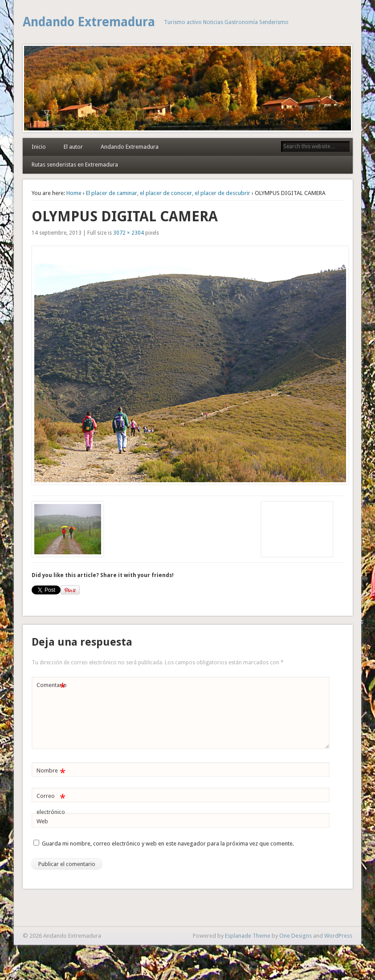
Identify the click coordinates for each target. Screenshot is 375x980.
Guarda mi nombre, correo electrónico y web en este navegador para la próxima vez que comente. (168, 844)
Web (42, 821)
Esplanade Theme (248, 936)
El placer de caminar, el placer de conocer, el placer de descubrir (168, 193)
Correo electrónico (51, 802)
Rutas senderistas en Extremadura (75, 165)
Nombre (51, 771)
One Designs (296, 936)
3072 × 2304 (128, 233)
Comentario (52, 685)
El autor (73, 147)
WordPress (338, 936)
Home (74, 193)
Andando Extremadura (89, 22)
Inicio (39, 147)
